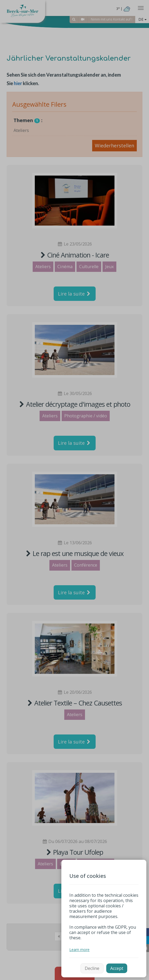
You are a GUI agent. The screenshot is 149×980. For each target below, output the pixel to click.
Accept (117, 968)
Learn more (79, 950)
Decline (92, 968)
